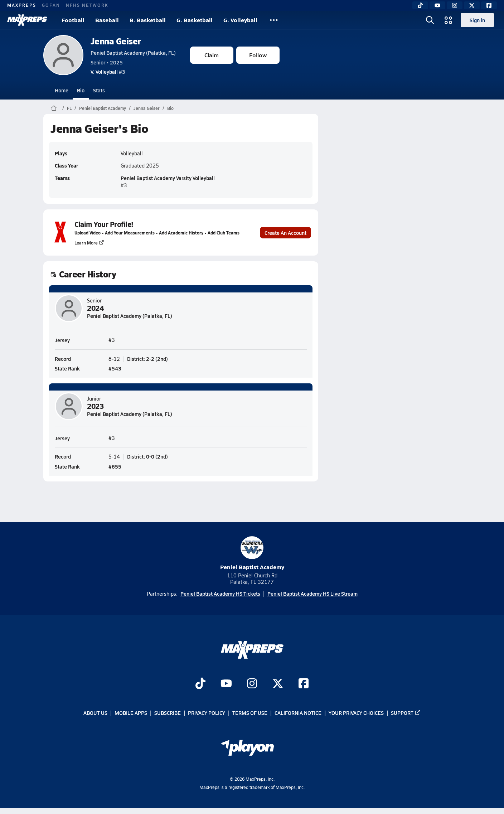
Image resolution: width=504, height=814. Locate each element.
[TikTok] (420, 5)
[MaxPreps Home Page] (54, 108)
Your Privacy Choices (356, 713)
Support (406, 713)
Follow (258, 55)
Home (62, 90)
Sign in (477, 20)
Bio (81, 90)
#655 (115, 466)
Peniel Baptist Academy (103, 108)
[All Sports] (274, 20)
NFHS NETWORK (87, 5)
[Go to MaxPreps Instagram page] (252, 684)
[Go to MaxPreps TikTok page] (200, 684)
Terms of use (250, 713)
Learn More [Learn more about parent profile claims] (89, 242)
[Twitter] (472, 5)
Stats (99, 90)
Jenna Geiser (116, 41)
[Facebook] (489, 5)
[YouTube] (437, 5)
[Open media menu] (449, 20)
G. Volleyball (240, 20)
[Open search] (430, 20)
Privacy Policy (207, 713)
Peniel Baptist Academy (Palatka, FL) (133, 53)
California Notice (298, 713)
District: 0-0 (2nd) (147, 456)
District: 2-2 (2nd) (147, 358)
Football (73, 20)
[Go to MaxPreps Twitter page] (278, 684)
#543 (115, 368)
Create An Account (285, 232)
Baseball (107, 20)
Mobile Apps (131, 713)
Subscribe (168, 713)
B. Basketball (148, 20)
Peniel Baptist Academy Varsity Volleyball (168, 178)
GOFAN (51, 5)
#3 (108, 72)
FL (69, 108)
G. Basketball (195, 20)
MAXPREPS (22, 5)
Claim (212, 55)
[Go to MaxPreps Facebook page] (304, 684)
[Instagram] (455, 5)
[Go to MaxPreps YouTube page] (226, 684)
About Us (95, 713)
